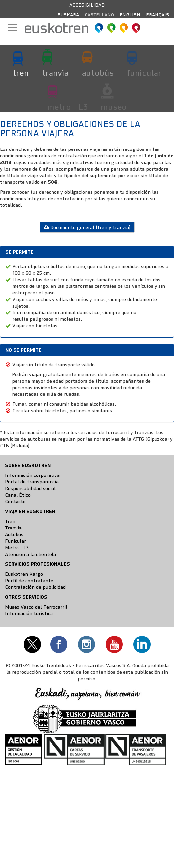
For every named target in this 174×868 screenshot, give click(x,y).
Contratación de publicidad (35, 587)
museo (114, 107)
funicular (144, 73)
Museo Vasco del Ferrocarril (36, 607)
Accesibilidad (87, 5)
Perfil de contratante (29, 581)
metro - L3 (67, 107)
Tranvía (13, 528)
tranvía (55, 73)
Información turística (29, 613)
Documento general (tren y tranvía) (87, 227)
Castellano (99, 15)
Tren (10, 521)
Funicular (16, 541)
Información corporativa (32, 475)
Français (157, 15)
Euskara (68, 15)
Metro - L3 (17, 548)
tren (21, 73)
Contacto (15, 502)
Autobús (14, 534)
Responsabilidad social (30, 488)
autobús (98, 73)
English (130, 15)
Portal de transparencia (32, 482)
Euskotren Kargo (24, 574)
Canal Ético (18, 495)
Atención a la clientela (31, 554)
